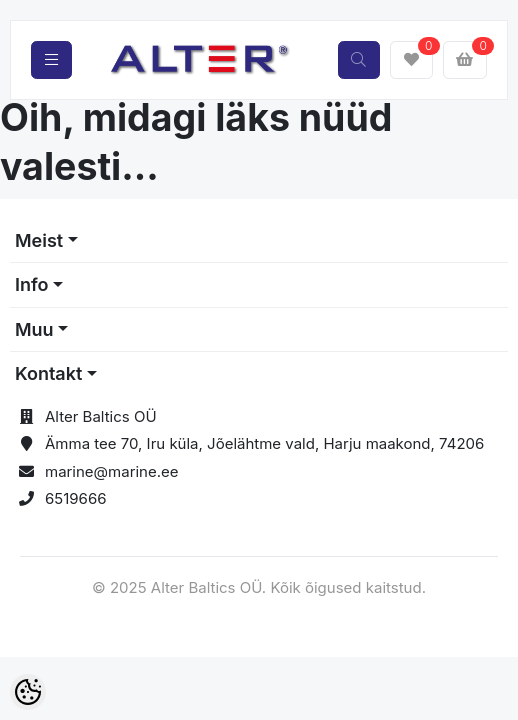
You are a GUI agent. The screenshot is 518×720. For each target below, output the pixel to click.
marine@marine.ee (112, 471)
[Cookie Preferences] (28, 692)
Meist (39, 240)
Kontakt (48, 373)
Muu (34, 329)
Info (32, 284)
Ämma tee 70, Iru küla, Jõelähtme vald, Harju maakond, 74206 (264, 443)
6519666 (76, 498)
